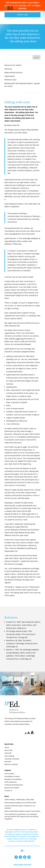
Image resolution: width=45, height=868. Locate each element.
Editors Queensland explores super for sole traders (22, 811)
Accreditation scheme (12, 776)
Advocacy (8, 69)
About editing (9, 756)
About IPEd (8, 750)
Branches (8, 762)
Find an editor (9, 774)
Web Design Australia (22, 865)
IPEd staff (8, 753)
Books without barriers (14, 72)
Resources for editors (13, 65)
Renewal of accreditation (13, 779)
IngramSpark (10, 76)
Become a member (11, 764)
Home (7, 747)
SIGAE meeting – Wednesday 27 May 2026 (19, 799)
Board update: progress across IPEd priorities (20, 803)
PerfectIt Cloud (10, 80)
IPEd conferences (11, 782)
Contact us (8, 790)
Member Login (23, 15)
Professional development (14, 785)
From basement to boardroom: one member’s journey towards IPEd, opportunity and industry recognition (21, 816)
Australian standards (12, 759)
